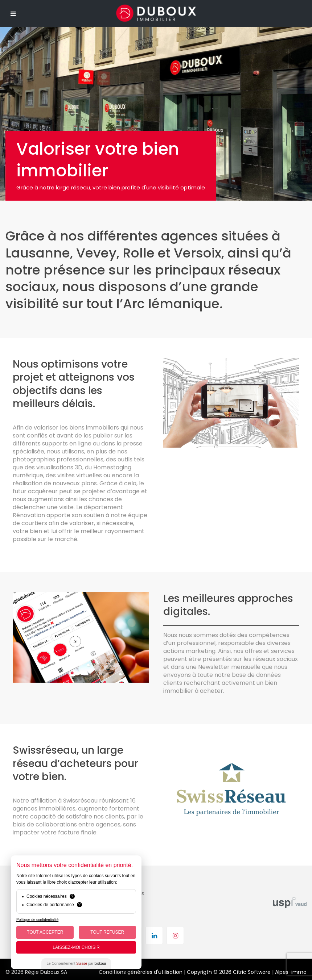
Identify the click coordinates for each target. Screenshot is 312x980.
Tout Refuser (107, 932)
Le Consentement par (76, 964)
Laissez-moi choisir (76, 947)
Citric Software (252, 972)
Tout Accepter (45, 932)
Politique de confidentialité (37, 920)
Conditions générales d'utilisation (141, 972)
